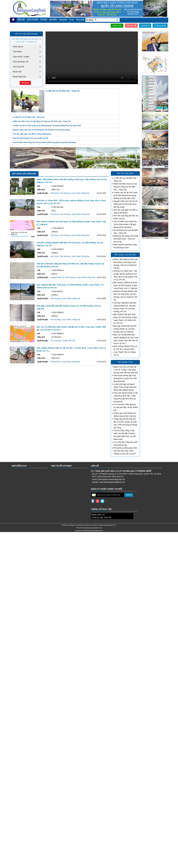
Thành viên (117, 26)
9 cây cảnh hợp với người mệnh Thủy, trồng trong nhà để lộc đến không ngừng (125, 387)
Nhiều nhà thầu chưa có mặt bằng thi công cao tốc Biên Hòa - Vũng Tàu (42, 121)
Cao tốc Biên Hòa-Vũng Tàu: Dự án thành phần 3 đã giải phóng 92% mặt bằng (44, 142)
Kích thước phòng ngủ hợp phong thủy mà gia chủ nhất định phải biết (125, 378)
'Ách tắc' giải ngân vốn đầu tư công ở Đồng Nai (32, 134)
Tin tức (72, 20)
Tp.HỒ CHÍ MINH (33, 20)
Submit (129, 495)
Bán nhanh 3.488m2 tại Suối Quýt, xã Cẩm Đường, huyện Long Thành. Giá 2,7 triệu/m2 (126, 285)
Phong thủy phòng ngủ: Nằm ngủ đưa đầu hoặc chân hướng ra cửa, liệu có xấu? (126, 451)
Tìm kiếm (25, 83)
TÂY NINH (44, 20)
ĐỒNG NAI (21, 20)
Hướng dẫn (63, 20)
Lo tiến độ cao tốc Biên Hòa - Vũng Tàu (29, 117)
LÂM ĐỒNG (53, 20)
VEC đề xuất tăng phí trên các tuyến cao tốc (30, 138)
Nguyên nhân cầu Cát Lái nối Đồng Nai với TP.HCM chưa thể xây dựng (41, 130)
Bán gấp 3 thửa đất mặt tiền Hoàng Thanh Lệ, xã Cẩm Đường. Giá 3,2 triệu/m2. (125, 329)
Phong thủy (80, 20)
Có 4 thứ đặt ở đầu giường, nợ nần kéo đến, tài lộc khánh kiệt (126, 407)
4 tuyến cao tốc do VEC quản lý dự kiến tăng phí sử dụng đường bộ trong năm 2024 (47, 126)
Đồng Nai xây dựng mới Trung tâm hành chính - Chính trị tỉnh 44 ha (126, 239)
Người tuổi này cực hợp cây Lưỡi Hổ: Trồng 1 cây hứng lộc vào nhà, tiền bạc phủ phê (126, 370)
